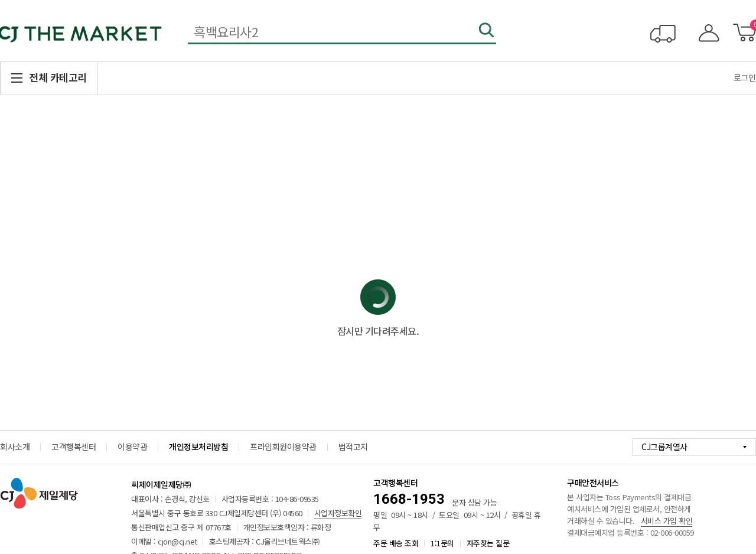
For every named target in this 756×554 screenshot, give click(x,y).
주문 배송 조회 (396, 543)
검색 (487, 31)
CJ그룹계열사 (664, 447)
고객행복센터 (74, 447)
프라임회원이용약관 (283, 447)
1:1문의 (442, 543)
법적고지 (353, 447)
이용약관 (132, 447)
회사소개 (15, 447)
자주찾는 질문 (488, 543)
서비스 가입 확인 (667, 521)
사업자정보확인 (338, 513)
